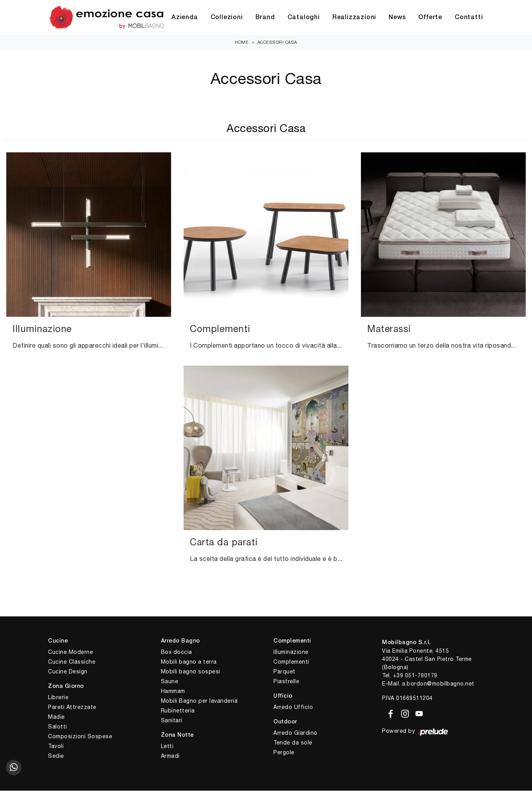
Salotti (58, 727)
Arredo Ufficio (293, 707)
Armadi (170, 756)
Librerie (58, 698)
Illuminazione (291, 652)
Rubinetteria (178, 711)
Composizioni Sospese (80, 737)
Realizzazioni (354, 18)
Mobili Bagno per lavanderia (199, 701)
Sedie (56, 756)
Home (242, 43)
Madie (56, 717)
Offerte (430, 18)
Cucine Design (68, 672)
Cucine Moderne (71, 652)
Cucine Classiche (72, 662)
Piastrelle (286, 682)
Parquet (285, 672)
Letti (167, 746)
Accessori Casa (277, 43)
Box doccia (177, 652)
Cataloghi (304, 18)
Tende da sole (293, 743)
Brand (265, 18)
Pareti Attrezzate (72, 707)
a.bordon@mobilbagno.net (438, 684)
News (397, 18)
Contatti (469, 18)
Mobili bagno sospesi (191, 672)
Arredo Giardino (295, 733)
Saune (170, 682)
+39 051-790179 (415, 676)
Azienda (185, 18)
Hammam (173, 691)
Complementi (291, 662)
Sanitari (172, 721)
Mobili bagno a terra (189, 662)
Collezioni (227, 18)
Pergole (284, 752)
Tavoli (56, 746)
